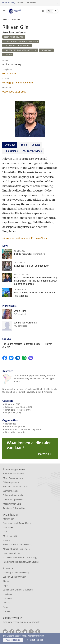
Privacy (6, 607)
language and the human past (17, 46)
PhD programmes (11, 482)
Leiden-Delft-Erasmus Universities (18, 590)
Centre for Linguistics (15, 427)
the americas (46, 50)
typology (8, 55)
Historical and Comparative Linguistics (23, 429)
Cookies (6, 603)
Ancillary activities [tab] (32, 151)
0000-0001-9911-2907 (14, 92)
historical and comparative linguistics (21, 41)
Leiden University (9, 3)
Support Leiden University (15, 577)
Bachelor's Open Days (13, 499)
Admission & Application (14, 508)
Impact (6, 586)
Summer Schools (11, 491)
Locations (7, 594)
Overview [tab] (10, 145)
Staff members (31, 3)
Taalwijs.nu (44, 454)
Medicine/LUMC (10, 536)
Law (5, 532)
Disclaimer (8, 598)
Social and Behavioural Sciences (17, 545)
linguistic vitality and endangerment (20, 50)
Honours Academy (11, 553)
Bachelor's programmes (14, 474)
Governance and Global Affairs (17, 523)
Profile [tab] (23, 145)
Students (20, 3)
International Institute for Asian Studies (21, 562)
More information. (36, 636)
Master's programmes (13, 478)
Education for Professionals (15, 487)
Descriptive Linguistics (16, 432)
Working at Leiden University (16, 573)
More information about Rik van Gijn (24, 238)
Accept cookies (13, 640)
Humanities (11, 424)
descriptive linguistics (14, 37)
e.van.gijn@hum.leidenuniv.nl (18, 83)
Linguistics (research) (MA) (18, 410)
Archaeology (9, 519)
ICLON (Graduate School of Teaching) (20, 558)
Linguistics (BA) (13, 404)
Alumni (6, 581)
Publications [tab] (11, 151)
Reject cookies (36, 640)
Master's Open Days (12, 504)
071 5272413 (9, 74)
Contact (6, 611)
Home (4, 19)
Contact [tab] (36, 145)
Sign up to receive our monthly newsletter (22, 622)
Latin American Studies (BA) (19, 407)
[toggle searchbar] (43, 11)
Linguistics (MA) (13, 413)
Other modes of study (13, 495)
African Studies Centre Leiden (16, 549)
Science (6, 540)
